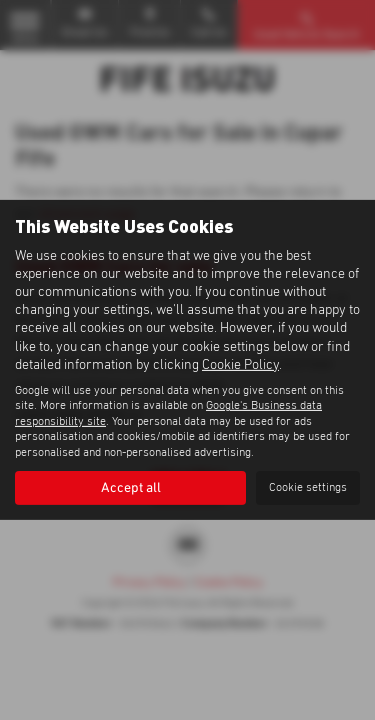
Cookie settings (308, 488)
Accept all (131, 488)
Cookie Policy (240, 365)
